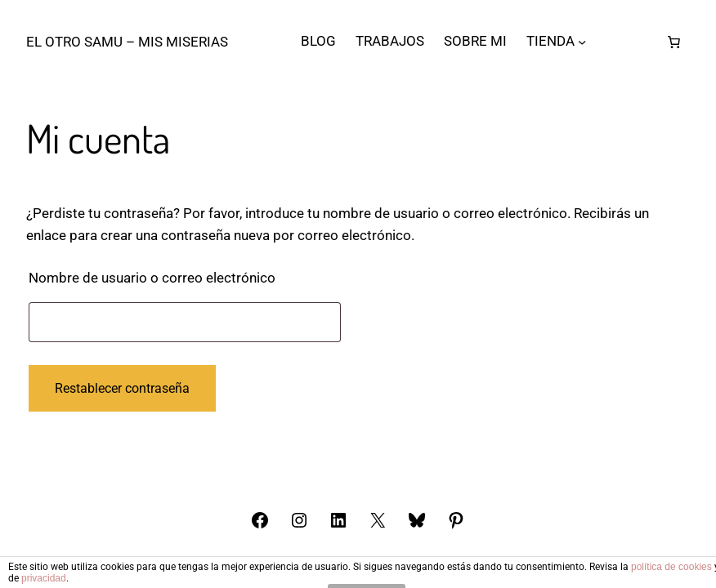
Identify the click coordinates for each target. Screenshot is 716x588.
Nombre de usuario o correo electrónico (185, 275)
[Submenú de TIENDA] (582, 42)
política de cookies (671, 567)
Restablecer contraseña (122, 388)
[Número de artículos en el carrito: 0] (674, 42)
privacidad (44, 578)
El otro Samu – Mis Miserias (127, 42)
